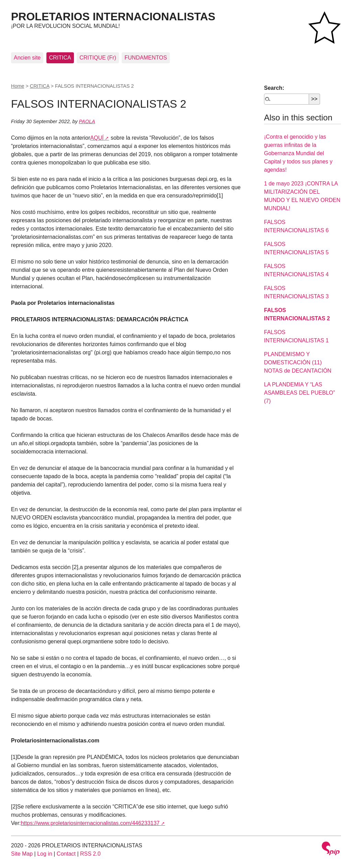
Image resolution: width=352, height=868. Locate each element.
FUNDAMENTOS (146, 58)
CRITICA (60, 58)
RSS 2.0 (90, 854)
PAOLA (87, 121)
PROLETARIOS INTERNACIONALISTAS (113, 17)
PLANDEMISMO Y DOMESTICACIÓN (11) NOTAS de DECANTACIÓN (298, 362)
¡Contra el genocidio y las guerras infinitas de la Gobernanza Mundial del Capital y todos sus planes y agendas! (298, 153)
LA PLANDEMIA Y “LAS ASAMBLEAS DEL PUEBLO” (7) (300, 393)
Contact (66, 854)
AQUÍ (97, 138)
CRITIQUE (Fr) (98, 58)
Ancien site (27, 58)
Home (18, 86)
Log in (45, 854)
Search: (274, 88)
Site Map (22, 854)
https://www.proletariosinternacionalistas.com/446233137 (90, 823)
